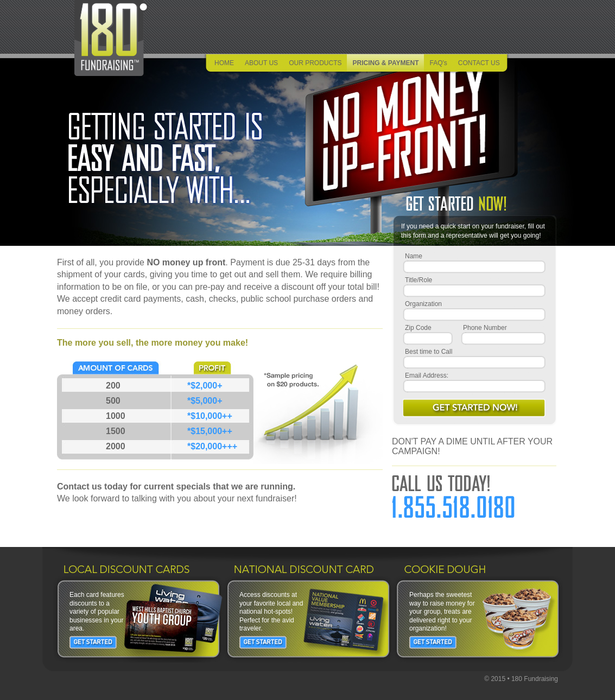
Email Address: (427, 376)
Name (414, 256)
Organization (423, 304)
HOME (224, 63)
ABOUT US (261, 63)
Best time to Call (429, 352)
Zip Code (418, 328)
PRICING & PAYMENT (385, 63)
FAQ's (438, 63)
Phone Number (485, 328)
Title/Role (419, 280)
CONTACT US (479, 63)
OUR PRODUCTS (315, 63)
